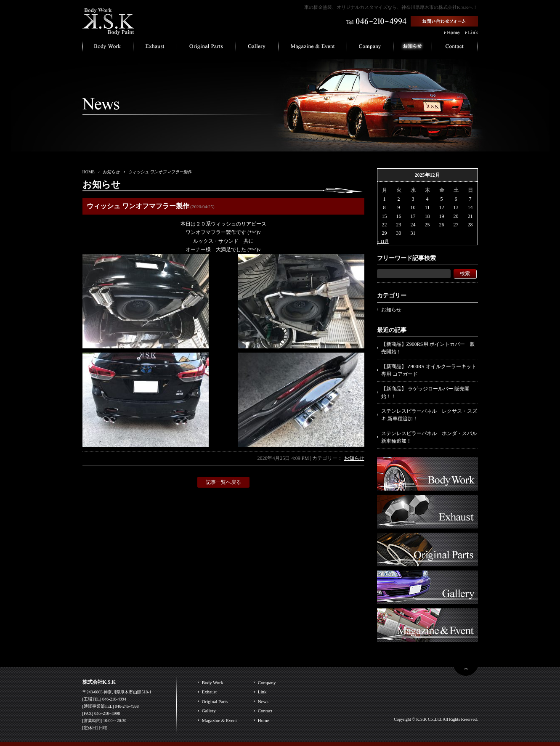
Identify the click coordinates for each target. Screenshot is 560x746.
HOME (89, 172)
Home (264, 720)
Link (262, 692)
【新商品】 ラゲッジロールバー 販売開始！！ (425, 393)
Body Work (213, 682)
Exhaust (209, 692)
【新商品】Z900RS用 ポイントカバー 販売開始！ (428, 348)
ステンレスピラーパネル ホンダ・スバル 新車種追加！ (429, 437)
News (263, 701)
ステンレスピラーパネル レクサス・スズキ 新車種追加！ (429, 415)
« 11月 (383, 241)
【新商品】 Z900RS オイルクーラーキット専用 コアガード (429, 370)
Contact (265, 711)
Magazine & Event (219, 720)
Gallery (209, 711)
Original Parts (215, 701)
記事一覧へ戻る (223, 482)
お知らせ (111, 172)
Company (267, 682)
